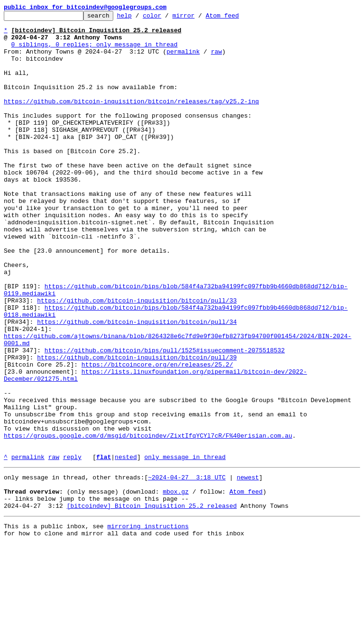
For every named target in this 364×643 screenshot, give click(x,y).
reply (72, 546)
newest (248, 568)
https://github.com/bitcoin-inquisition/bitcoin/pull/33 (137, 358)
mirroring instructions (148, 624)
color (167, 18)
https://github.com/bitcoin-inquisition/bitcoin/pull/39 (137, 427)
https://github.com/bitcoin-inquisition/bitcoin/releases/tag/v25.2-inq (131, 119)
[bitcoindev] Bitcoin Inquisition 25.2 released (152, 602)
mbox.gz (176, 585)
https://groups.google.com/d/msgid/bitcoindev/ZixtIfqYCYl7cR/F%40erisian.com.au (148, 521)
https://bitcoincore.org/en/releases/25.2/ (157, 435)
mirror (198, 18)
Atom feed (237, 18)
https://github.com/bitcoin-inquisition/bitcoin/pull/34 (137, 384)
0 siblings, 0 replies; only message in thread (95, 51)
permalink (183, 60)
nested (126, 546)
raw (216, 60)
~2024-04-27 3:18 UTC (187, 568)
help (139, 18)
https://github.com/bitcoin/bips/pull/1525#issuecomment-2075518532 (165, 418)
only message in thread (185, 546)
